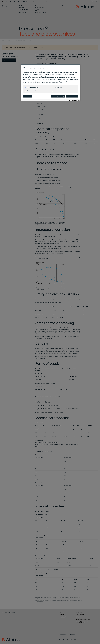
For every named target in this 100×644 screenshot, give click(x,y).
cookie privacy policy (50, 83)
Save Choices (27, 96)
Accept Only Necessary (58, 96)
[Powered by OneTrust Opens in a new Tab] (74, 100)
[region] (50, 83)
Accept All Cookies (72, 96)
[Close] (79, 66)
